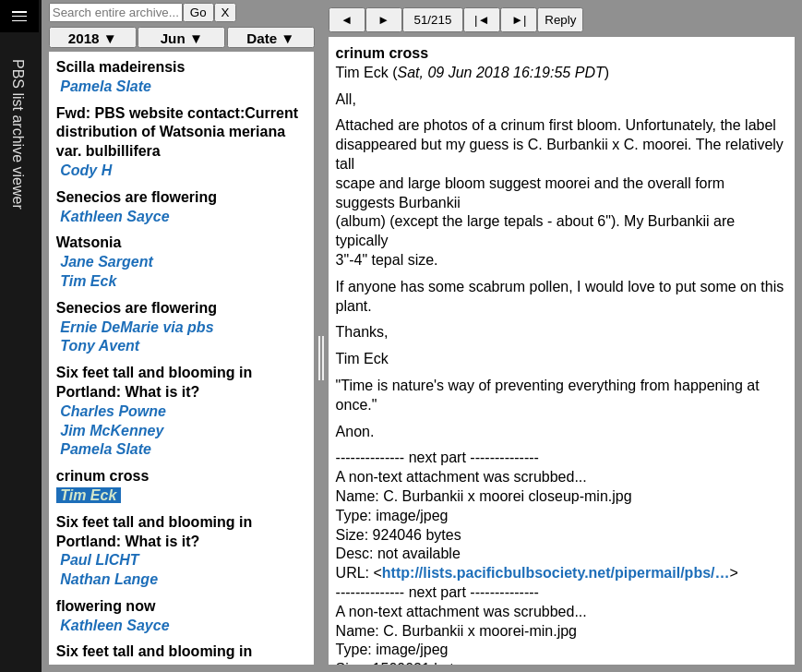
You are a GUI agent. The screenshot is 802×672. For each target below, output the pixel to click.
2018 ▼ (93, 38)
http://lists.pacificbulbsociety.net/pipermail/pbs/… (556, 573)
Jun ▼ (182, 38)
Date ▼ (270, 38)
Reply (560, 20)
